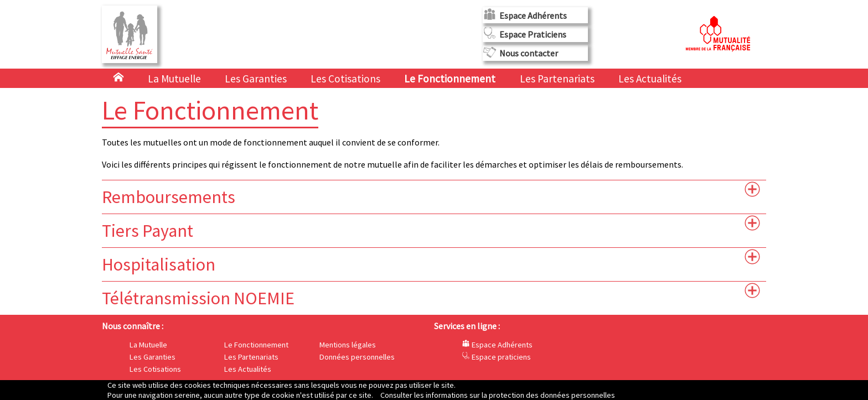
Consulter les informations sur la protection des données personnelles (498, 395)
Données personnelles (357, 357)
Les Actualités (650, 79)
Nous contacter (529, 53)
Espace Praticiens (533, 34)
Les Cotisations (345, 79)
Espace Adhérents (533, 15)
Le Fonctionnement (451, 79)
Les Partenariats (557, 79)
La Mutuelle (174, 79)
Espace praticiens (496, 357)
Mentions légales (348, 345)
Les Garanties (256, 79)
